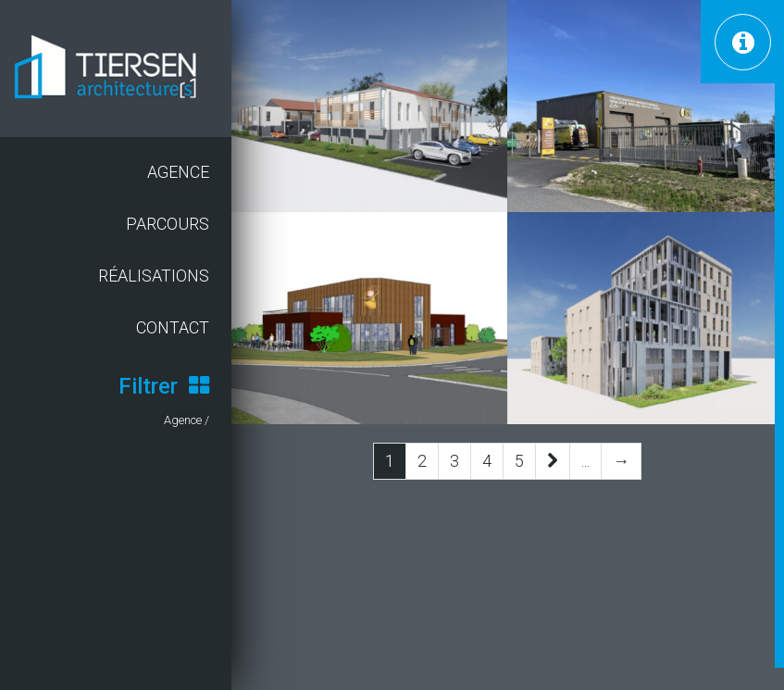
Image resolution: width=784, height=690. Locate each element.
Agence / (187, 420)
